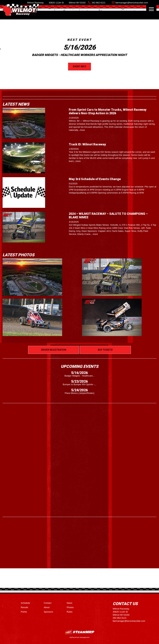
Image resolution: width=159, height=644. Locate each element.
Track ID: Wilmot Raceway (87, 144)
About (47, 607)
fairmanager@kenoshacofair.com (132, 3)
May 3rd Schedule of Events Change (95, 179)
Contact (48, 603)
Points (24, 612)
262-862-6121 (98, 3)
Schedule (25, 603)
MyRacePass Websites (79, 632)
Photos (70, 607)
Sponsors (48, 612)
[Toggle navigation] (151, 9)
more (82, 130)
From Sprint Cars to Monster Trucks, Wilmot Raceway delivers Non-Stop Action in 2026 (108, 111)
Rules (70, 612)
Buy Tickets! (105, 350)
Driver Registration (54, 350)
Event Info (79, 66)
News (70, 603)
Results (24, 607)
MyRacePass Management (79, 637)
